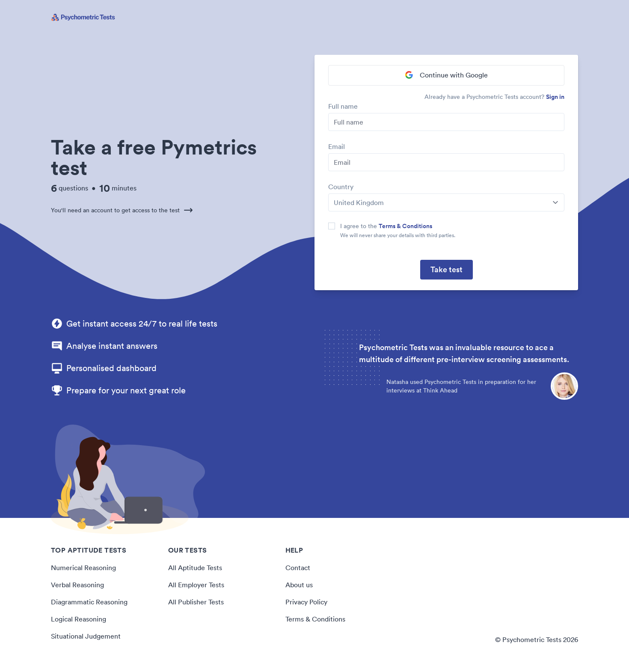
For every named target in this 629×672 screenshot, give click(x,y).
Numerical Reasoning (83, 568)
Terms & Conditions (405, 226)
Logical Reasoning (79, 619)
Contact (298, 568)
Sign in (555, 97)
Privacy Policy (306, 602)
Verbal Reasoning (77, 585)
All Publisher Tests (196, 602)
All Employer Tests (196, 585)
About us (299, 585)
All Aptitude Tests (195, 568)
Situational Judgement (86, 636)
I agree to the (386, 226)
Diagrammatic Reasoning (89, 602)
